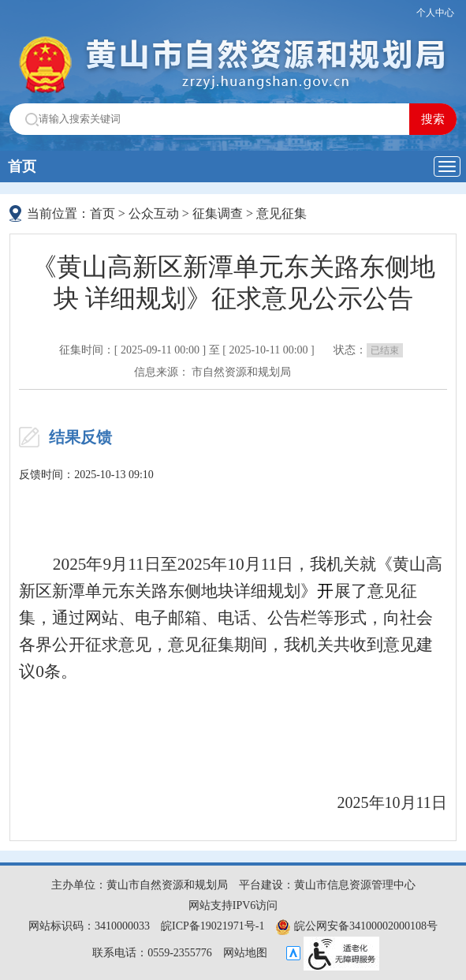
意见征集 (281, 213)
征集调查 (218, 213)
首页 (22, 166)
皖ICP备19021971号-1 (212, 926)
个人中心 (435, 13)
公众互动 (154, 213)
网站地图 (245, 953)
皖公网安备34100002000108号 (356, 926)
